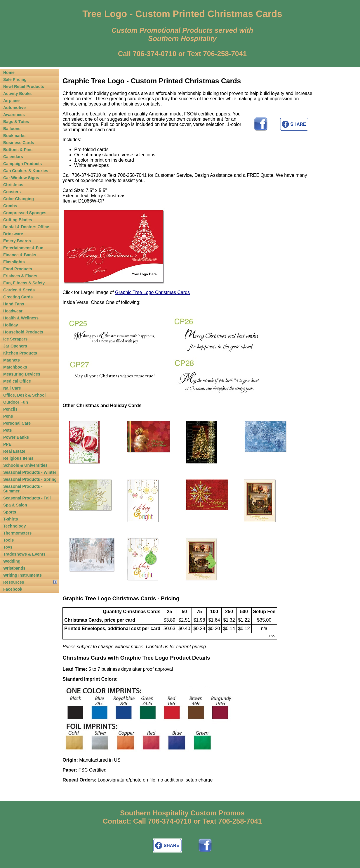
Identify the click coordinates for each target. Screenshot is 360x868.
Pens (8, 416)
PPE (7, 444)
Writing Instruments (22, 575)
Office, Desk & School (24, 395)
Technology (15, 526)
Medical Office (17, 381)
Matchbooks (15, 367)
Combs (10, 206)
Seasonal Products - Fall (27, 498)
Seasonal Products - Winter (30, 472)
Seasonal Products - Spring (30, 479)
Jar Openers (15, 346)
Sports (10, 512)
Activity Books (17, 94)
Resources (14, 582)
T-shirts (11, 519)
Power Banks (16, 437)
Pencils (10, 409)
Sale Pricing (15, 79)
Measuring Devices (22, 374)
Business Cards (19, 143)
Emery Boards (17, 241)
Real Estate (14, 451)
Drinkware (13, 234)
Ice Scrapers (15, 339)
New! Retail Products (24, 87)
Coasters (12, 192)
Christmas (13, 185)
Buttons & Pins (18, 150)
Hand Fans (14, 304)
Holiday (11, 325)
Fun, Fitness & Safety (24, 283)
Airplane (11, 101)
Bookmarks (14, 136)
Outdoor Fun (16, 402)
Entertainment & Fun (23, 248)
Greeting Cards (18, 297)
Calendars (13, 157)
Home (9, 72)
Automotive (14, 108)
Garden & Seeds (19, 290)
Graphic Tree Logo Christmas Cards (152, 292)
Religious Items (18, 458)
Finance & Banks (20, 255)
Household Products (23, 332)
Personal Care (17, 423)
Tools (8, 540)
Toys (8, 547)
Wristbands (14, 568)
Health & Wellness (21, 318)
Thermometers (17, 533)
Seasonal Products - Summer (23, 489)
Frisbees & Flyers (20, 276)
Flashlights (14, 262)
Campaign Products (22, 164)
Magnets (12, 360)
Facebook (13, 589)
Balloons (12, 129)
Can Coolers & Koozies (26, 171)
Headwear (13, 311)
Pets (8, 430)
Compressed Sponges (25, 213)
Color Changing (19, 199)
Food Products (18, 269)
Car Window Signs (21, 178)
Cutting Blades (18, 220)
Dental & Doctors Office (26, 227)
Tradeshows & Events (24, 554)
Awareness (14, 115)
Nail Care (12, 388)
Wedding (12, 561)
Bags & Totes (16, 122)
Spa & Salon (15, 505)
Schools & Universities (25, 465)
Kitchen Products (20, 353)
